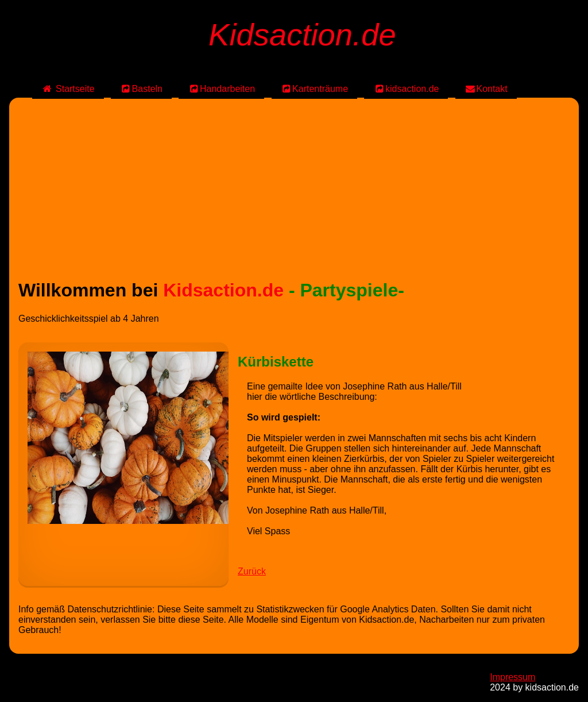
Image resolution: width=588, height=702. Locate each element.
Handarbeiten (221, 89)
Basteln (141, 89)
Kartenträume (315, 89)
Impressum (512, 677)
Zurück (252, 571)
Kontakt (486, 89)
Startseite (68, 89)
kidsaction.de (406, 89)
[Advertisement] (294, 187)
